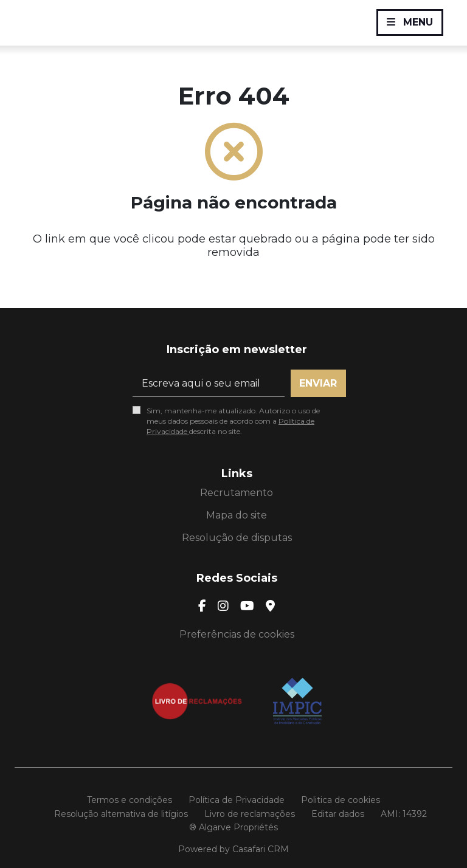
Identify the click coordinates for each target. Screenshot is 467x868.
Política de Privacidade (237, 800)
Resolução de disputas (237, 538)
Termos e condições (130, 800)
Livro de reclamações (250, 814)
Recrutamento (237, 493)
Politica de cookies (341, 800)
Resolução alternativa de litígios (121, 814)
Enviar (318, 383)
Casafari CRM (261, 849)
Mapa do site (237, 515)
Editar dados (338, 814)
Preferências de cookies (237, 634)
